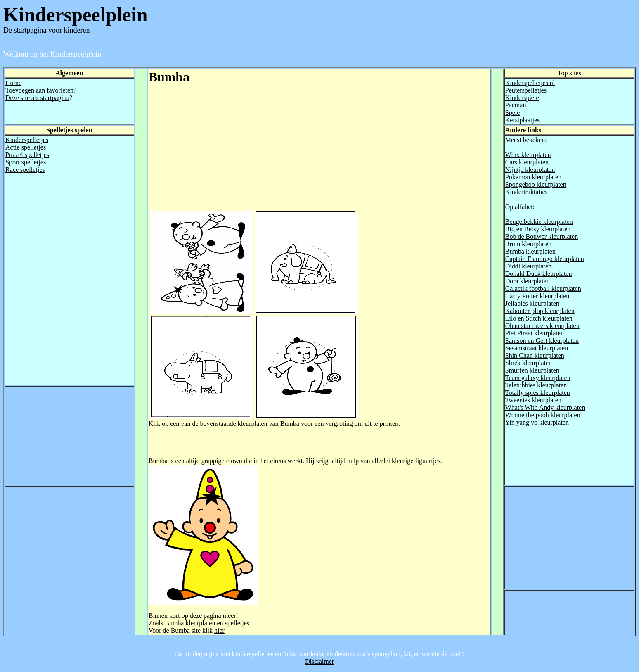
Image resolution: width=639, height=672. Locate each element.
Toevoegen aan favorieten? (41, 90)
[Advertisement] (218, 152)
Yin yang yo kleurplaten (537, 422)
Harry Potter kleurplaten (537, 296)
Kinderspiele (522, 98)
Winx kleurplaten (528, 155)
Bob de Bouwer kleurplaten (542, 236)
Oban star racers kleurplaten (542, 326)
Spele (513, 113)
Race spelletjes (25, 170)
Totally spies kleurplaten (538, 393)
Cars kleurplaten (527, 162)
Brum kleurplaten (528, 244)
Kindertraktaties (527, 192)
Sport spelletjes (26, 162)
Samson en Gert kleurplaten (542, 341)
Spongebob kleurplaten (536, 184)
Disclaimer (319, 661)
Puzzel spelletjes (27, 155)
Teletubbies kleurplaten (536, 385)
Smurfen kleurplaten (532, 370)
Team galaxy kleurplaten (538, 378)
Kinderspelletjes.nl (530, 83)
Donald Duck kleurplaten (539, 274)
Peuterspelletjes (526, 90)
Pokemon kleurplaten (533, 177)
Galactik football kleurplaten (543, 289)
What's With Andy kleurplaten (545, 407)
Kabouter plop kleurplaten (540, 311)
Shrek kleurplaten (529, 363)
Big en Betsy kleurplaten (538, 229)
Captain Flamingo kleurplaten (545, 259)
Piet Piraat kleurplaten (535, 333)
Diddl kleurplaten (528, 266)
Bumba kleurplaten (530, 251)
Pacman (516, 105)
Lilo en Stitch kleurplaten (539, 318)
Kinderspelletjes (27, 140)
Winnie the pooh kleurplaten (543, 415)
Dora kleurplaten (528, 281)
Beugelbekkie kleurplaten (539, 222)
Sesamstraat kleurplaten (537, 348)
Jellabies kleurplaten (532, 303)
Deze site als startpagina (37, 98)
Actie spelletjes (26, 147)
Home (13, 83)
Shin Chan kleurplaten (535, 355)
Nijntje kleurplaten (530, 170)
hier (219, 630)
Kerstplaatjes (523, 120)
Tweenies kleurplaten (533, 400)
